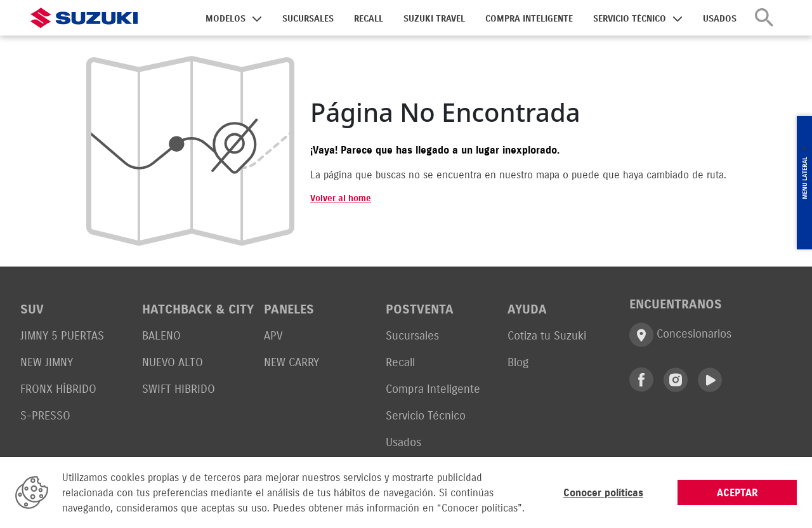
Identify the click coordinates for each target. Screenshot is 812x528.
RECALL (369, 19)
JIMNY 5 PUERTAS (62, 335)
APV (273, 335)
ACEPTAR (737, 492)
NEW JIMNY (47, 362)
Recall (400, 362)
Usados (403, 442)
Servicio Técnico (426, 415)
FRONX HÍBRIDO (58, 389)
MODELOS (226, 19)
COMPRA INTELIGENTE (529, 19)
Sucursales (412, 335)
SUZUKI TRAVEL (434, 19)
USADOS (720, 19)
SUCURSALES (308, 19)
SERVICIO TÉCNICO (630, 19)
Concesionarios (680, 335)
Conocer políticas (603, 492)
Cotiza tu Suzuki (547, 335)
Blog (518, 362)
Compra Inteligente (433, 389)
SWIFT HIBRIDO (179, 389)
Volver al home (341, 198)
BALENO (161, 335)
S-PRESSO (45, 415)
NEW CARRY (291, 362)
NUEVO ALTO (173, 362)
